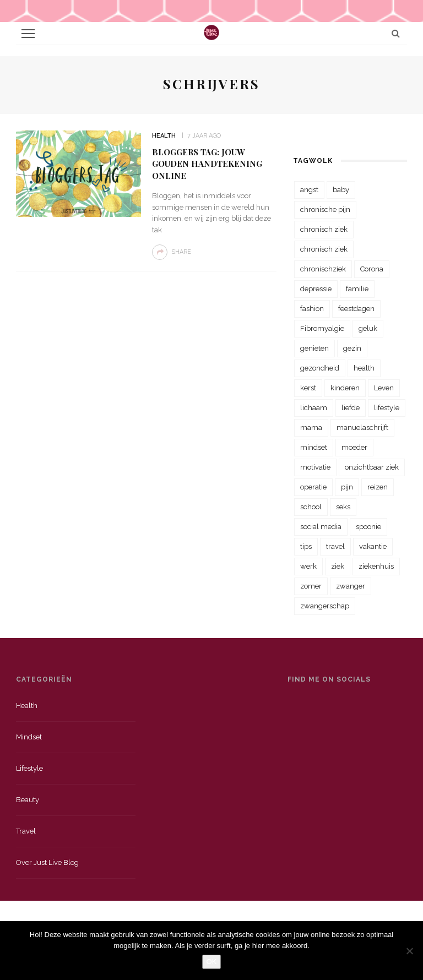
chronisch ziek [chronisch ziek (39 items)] (324, 249)
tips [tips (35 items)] (306, 546)
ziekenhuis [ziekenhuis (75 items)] (376, 566)
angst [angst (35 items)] (309, 190)
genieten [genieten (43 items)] (314, 348)
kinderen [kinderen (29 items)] (345, 388)
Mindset (29, 737)
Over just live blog (47, 862)
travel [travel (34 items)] (335, 546)
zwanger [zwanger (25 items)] (351, 586)
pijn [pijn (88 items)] (347, 487)
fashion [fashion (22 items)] (312, 309)
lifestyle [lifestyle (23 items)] (387, 408)
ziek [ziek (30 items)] (338, 566)
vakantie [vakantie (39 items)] (373, 546)
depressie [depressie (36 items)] (316, 289)
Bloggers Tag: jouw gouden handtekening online (207, 164)
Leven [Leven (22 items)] (384, 388)
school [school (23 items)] (311, 507)
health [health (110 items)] (364, 368)
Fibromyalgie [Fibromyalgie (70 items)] (322, 328)
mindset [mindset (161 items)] (314, 447)
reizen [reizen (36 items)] (378, 487)
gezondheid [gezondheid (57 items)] (320, 368)
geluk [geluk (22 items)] (368, 328)
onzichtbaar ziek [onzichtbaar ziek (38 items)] (372, 467)
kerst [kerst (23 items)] (308, 388)
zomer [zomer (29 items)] (311, 586)
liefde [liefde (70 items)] (351, 408)
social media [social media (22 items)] (321, 527)
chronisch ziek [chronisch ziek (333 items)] (324, 229)
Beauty (28, 800)
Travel (26, 831)
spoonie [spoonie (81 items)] (368, 527)
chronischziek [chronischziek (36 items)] (323, 269)
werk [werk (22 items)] (308, 566)
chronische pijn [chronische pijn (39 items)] (325, 209)
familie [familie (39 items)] (357, 289)
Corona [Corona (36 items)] (372, 269)
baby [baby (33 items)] (341, 190)
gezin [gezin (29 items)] (352, 348)
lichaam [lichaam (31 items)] (314, 408)
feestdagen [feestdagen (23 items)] (356, 309)
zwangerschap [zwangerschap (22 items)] (325, 606)
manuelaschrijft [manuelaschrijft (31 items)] (362, 428)
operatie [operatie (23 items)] (313, 487)
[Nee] (409, 951)
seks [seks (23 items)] (343, 507)
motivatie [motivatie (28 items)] (315, 467)
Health (164, 136)
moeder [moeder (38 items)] (354, 447)
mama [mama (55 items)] (311, 428)
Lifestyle (29, 768)
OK (212, 962)
